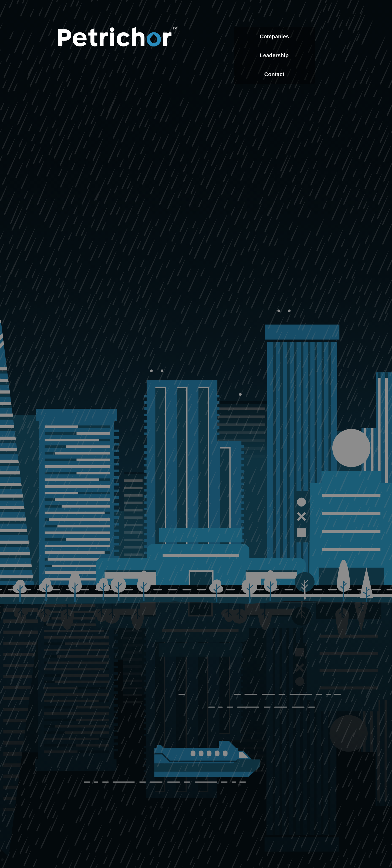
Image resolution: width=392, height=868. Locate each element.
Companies (274, 36)
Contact (274, 74)
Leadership (274, 55)
